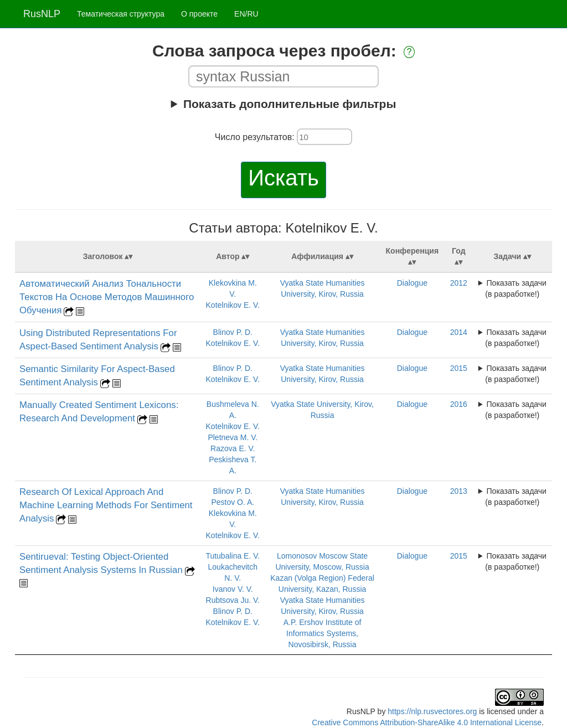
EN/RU (246, 14)
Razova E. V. (233, 448)
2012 (459, 283)
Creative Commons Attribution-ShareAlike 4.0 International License (427, 722)
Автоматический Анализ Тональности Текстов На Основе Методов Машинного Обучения (107, 297)
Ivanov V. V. (233, 589)
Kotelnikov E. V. (233, 305)
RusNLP (42, 14)
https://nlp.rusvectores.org (432, 711)
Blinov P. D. (233, 332)
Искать (283, 178)
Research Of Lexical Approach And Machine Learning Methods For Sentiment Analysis (106, 505)
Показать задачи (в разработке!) (516, 288)
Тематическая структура (121, 14)
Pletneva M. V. (233, 437)
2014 (459, 332)
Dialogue (412, 283)
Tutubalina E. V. (233, 556)
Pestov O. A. (233, 502)
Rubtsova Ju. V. (233, 600)
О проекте (199, 14)
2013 (459, 491)
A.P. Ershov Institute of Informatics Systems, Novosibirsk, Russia (323, 633)
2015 (459, 368)
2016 (459, 404)
